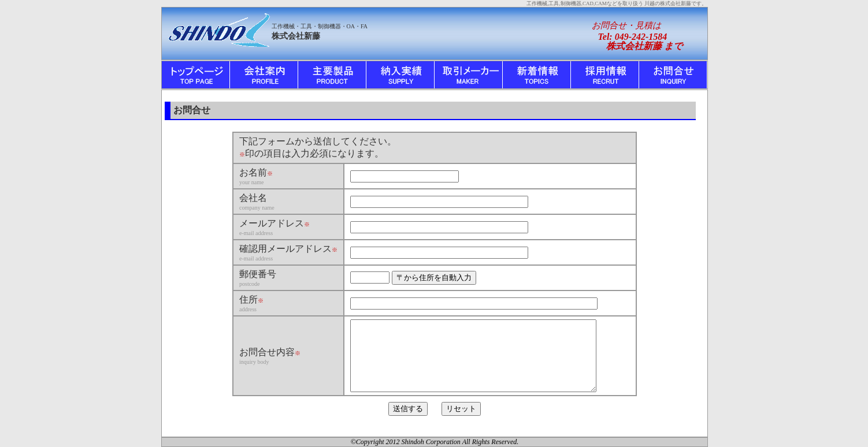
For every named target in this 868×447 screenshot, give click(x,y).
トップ (196, 75)
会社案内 (264, 75)
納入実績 (400, 75)
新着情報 (537, 75)
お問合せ (673, 75)
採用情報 (605, 75)
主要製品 (332, 75)
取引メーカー (469, 75)
